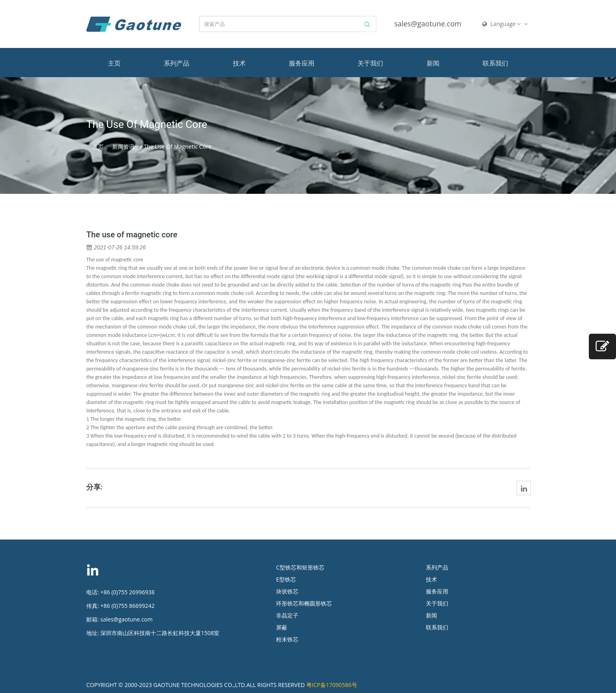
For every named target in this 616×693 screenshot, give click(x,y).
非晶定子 (287, 615)
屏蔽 (282, 627)
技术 (239, 63)
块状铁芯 (287, 591)
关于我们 (370, 63)
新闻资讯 (123, 146)
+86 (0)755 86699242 (127, 606)
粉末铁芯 (287, 639)
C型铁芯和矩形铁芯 (300, 567)
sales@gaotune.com (428, 24)
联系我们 (495, 63)
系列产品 (177, 63)
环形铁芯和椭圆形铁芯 (304, 603)
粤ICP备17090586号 (332, 685)
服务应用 (302, 63)
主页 (114, 63)
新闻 (433, 63)
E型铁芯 (286, 579)
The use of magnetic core (132, 235)
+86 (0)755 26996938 (127, 592)
